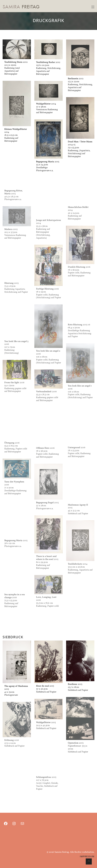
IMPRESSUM (87, 856)
